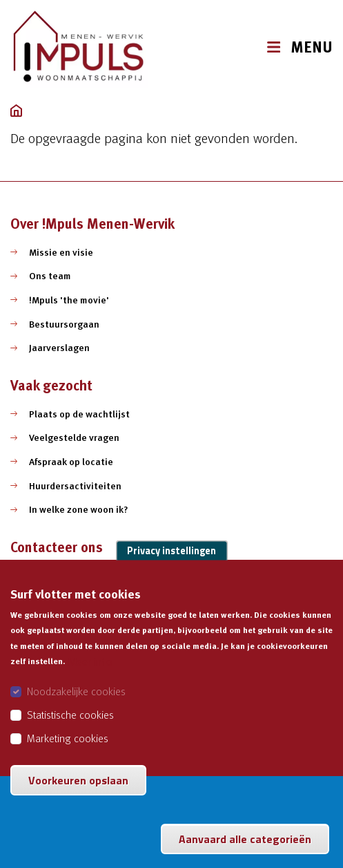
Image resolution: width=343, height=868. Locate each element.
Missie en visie (61, 252)
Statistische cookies (70, 728)
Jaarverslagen (59, 348)
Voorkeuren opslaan (78, 793)
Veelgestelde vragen (74, 437)
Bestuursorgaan (64, 324)
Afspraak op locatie (71, 462)
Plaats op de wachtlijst (79, 414)
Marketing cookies (68, 751)
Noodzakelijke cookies (76, 704)
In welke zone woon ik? (79, 509)
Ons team (50, 276)
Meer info (90, 674)
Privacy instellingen (171, 563)
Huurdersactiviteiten (75, 486)
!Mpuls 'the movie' (69, 300)
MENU (312, 47)
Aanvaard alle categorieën (245, 852)
